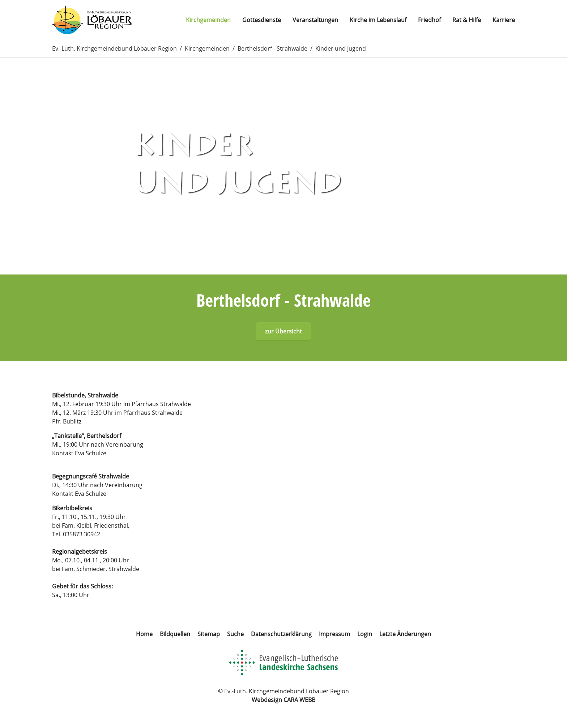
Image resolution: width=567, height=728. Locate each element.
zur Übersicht (283, 331)
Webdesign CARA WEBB (283, 700)
